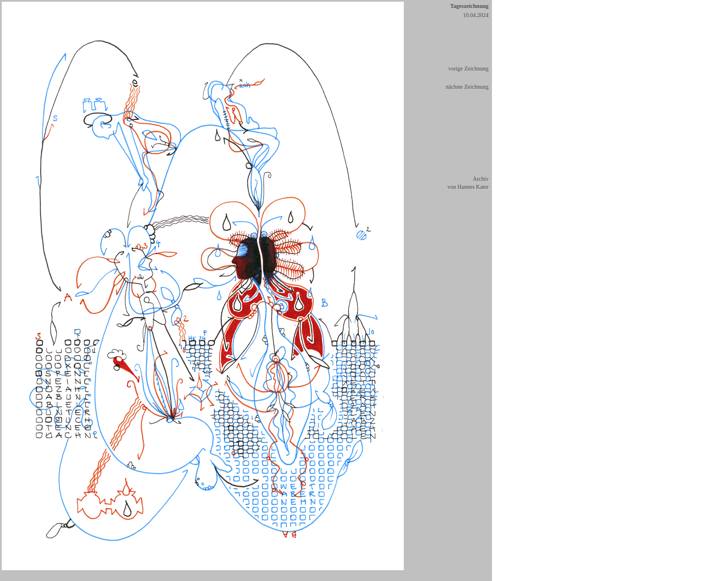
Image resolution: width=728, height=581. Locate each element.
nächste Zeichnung (467, 87)
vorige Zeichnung (468, 69)
